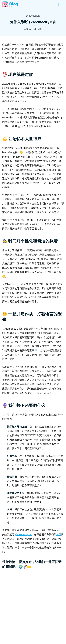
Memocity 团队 (35, 29)
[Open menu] (59, 4)
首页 (59, 534)
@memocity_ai (23, 534)
